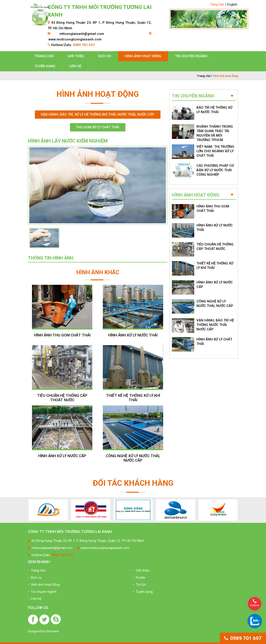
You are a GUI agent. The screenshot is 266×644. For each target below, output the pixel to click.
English (232, 4)
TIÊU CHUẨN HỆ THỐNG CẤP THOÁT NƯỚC (62, 398)
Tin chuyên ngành (191, 56)
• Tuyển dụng (143, 592)
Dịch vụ (104, 56)
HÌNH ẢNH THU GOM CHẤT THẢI (62, 335)
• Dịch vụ (35, 578)
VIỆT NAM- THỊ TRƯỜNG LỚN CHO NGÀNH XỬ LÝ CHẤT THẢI (215, 151)
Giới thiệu (76, 56)
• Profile (139, 578)
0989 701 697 (243, 638)
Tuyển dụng (45, 66)
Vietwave (52, 631)
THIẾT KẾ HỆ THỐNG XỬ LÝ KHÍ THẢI (133, 398)
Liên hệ (75, 66)
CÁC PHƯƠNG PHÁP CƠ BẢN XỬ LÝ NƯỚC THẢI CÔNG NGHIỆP (215, 170)
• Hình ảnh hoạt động (44, 585)
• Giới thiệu (141, 570)
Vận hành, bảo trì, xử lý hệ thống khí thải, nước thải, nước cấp (97, 114)
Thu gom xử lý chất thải (97, 127)
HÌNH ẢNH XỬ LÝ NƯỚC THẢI (133, 335)
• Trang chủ (37, 570)
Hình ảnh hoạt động (143, 56)
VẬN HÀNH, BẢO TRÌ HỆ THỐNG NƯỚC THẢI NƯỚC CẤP (215, 325)
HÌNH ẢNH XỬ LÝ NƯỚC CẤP (62, 456)
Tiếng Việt (217, 4)
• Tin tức (140, 585)
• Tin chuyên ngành (42, 592)
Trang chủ (44, 56)
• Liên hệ (35, 599)
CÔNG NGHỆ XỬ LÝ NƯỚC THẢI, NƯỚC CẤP (133, 458)
